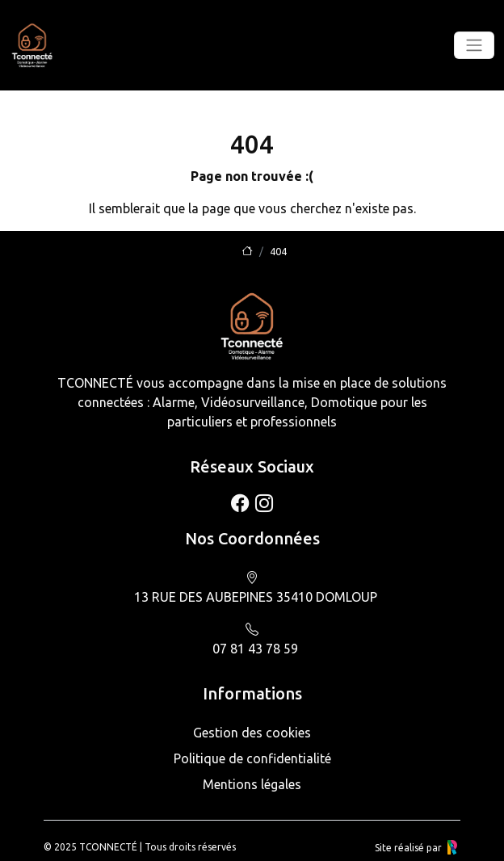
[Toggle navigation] (474, 45)
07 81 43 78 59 (255, 649)
